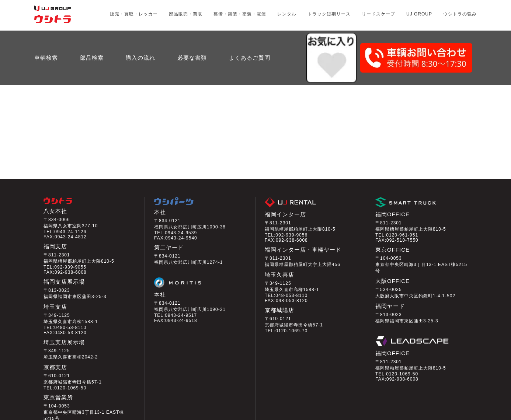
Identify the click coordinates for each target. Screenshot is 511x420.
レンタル (287, 14)
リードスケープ (378, 14)
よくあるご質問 (250, 40)
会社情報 (51, 415)
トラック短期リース (329, 14)
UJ (419, 14)
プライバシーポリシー (98, 415)
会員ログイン (395, 391)
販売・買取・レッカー (134, 14)
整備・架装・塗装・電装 (240, 14)
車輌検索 (46, 40)
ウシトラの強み (460, 14)
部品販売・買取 (186, 14)
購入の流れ (140, 40)
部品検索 (92, 40)
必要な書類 (192, 40)
